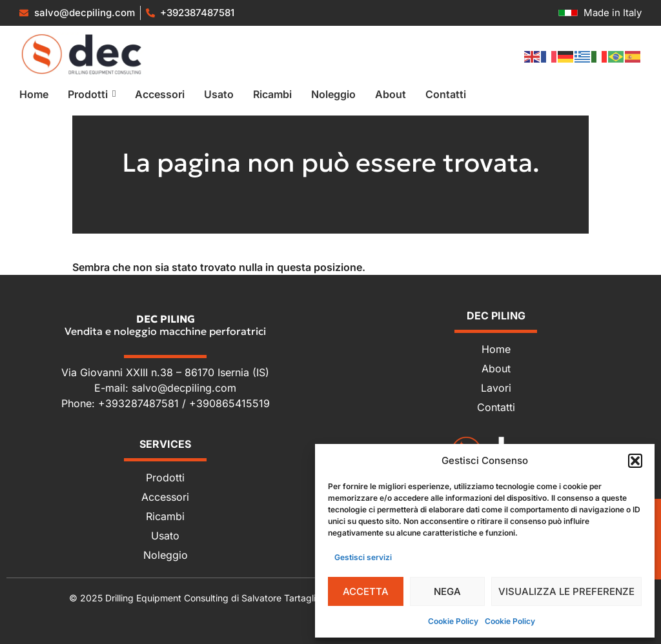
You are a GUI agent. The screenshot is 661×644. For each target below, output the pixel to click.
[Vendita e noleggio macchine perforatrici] (82, 54)
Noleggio (166, 555)
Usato (165, 536)
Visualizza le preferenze (566, 591)
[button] (635, 461)
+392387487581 (197, 13)
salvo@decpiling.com (184, 388)
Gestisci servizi (363, 557)
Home (496, 349)
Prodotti (165, 478)
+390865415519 (229, 403)
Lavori (496, 388)
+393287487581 (140, 403)
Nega (447, 591)
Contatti (496, 407)
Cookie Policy (453, 621)
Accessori (165, 497)
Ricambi (165, 516)
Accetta (366, 591)
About (496, 368)
